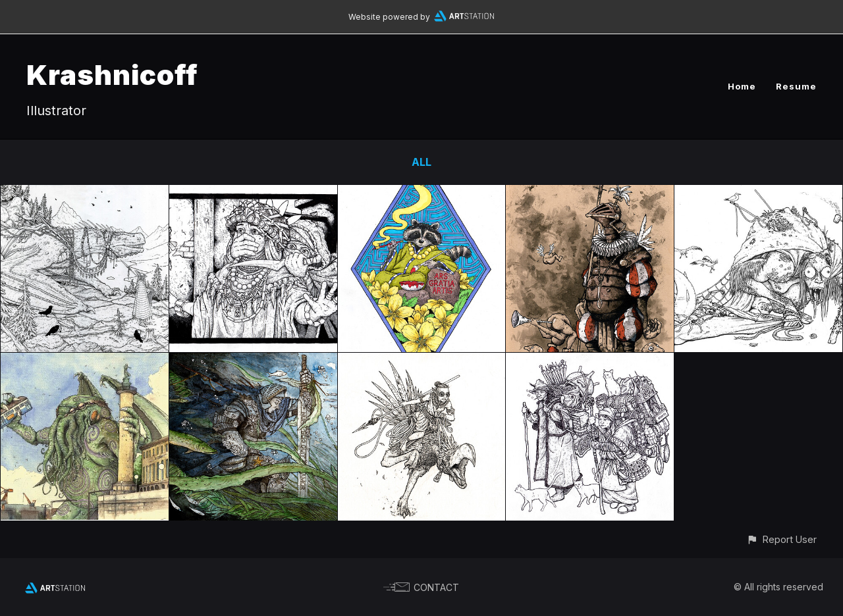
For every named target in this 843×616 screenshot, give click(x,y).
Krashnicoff (112, 75)
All (421, 162)
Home (742, 86)
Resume (796, 86)
